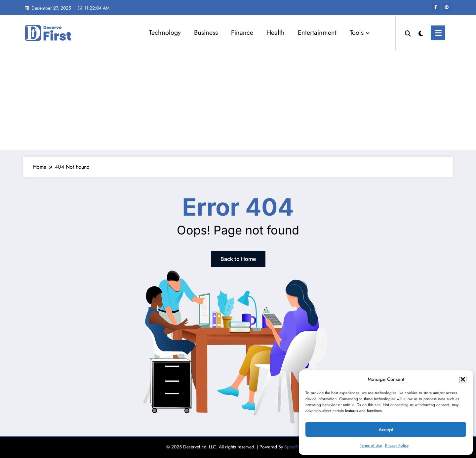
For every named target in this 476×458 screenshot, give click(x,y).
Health (276, 33)
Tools (360, 33)
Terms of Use (371, 445)
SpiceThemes (297, 447)
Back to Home (238, 259)
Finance (242, 33)
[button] (463, 379)
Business (206, 33)
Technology (165, 33)
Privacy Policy (397, 445)
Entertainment (317, 33)
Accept (386, 430)
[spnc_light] (421, 33)
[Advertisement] (238, 101)
